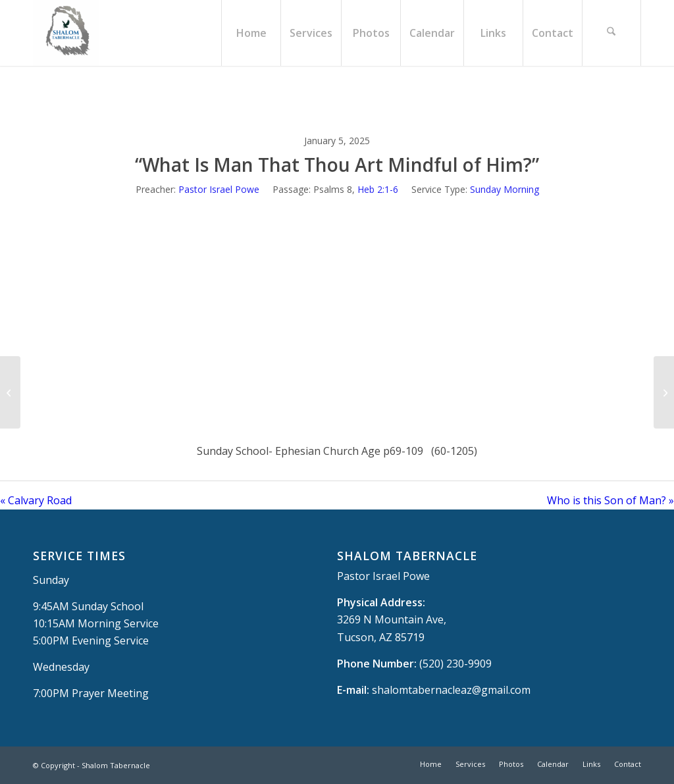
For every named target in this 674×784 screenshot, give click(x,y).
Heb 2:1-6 (378, 189)
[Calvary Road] (10, 392)
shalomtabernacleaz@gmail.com (451, 690)
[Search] (611, 33)
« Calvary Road (36, 500)
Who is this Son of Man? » (610, 500)
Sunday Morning (505, 189)
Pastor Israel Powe (219, 189)
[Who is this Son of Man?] (664, 392)
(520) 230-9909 (455, 664)
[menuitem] (251, 33)
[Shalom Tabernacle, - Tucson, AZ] (66, 33)
